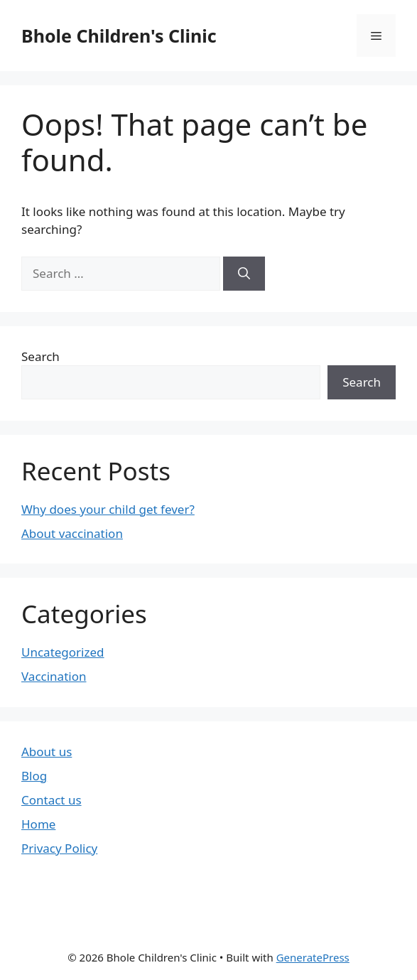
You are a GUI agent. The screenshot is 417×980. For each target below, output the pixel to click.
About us (47, 752)
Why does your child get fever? (108, 509)
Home (38, 824)
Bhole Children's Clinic (119, 36)
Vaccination (54, 676)
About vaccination (72, 533)
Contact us (52, 800)
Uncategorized (63, 652)
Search (40, 356)
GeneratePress (313, 957)
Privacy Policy (59, 848)
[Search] (244, 274)
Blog (34, 776)
